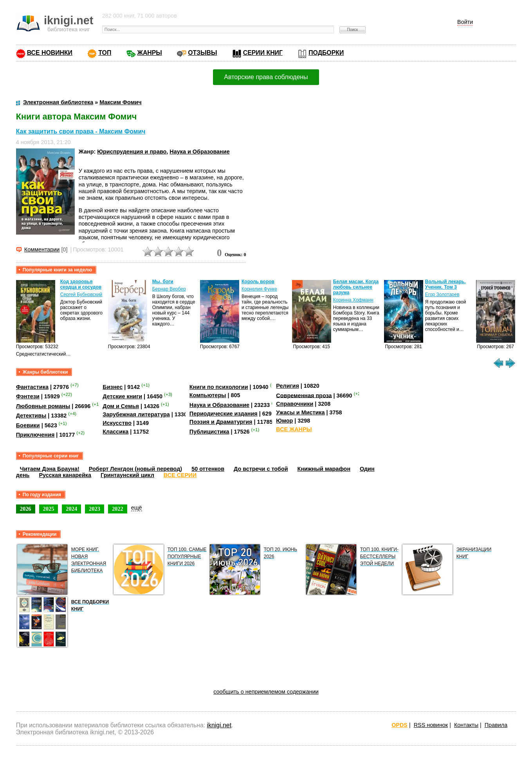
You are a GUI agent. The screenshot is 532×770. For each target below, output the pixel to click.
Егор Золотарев (442, 295)
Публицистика (209, 432)
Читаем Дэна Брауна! (50, 469)
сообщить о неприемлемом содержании (266, 692)
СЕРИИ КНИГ (263, 53)
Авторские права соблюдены (266, 77)
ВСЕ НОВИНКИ (50, 53)
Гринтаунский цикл (127, 475)
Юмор (284, 421)
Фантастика (32, 387)
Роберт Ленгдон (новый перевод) (135, 469)
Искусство (117, 423)
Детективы (31, 416)
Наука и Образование (199, 152)
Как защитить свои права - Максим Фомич (81, 131)
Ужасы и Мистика (300, 412)
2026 (26, 509)
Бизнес (113, 387)
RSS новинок (431, 725)
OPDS (399, 725)
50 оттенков (208, 469)
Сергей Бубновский (81, 295)
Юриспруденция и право (132, 152)
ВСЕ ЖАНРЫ (294, 429)
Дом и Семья (121, 406)
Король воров (258, 282)
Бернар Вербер (169, 289)
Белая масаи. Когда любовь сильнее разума (356, 287)
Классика (115, 432)
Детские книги (122, 396)
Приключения (35, 435)
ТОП (105, 53)
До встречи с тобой (261, 469)
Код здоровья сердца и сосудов (81, 284)
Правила (496, 725)
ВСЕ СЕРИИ (180, 475)
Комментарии (42, 249)
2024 (71, 509)
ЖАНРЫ (150, 53)
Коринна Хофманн (353, 300)
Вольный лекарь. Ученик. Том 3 (445, 284)
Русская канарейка (65, 475)
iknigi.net (219, 725)
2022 (118, 509)
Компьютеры (208, 395)
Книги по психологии (219, 387)
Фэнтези (28, 396)
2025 (49, 509)
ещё (137, 508)
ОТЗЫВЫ (202, 53)
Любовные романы (43, 406)
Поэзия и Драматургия (221, 422)
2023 (95, 509)
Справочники (295, 404)
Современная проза (304, 395)
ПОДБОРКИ (326, 53)
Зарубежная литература (136, 414)
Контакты (466, 725)
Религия (287, 386)
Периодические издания (224, 414)
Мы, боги (163, 282)
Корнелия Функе (259, 289)
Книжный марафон (324, 469)
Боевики (28, 425)
